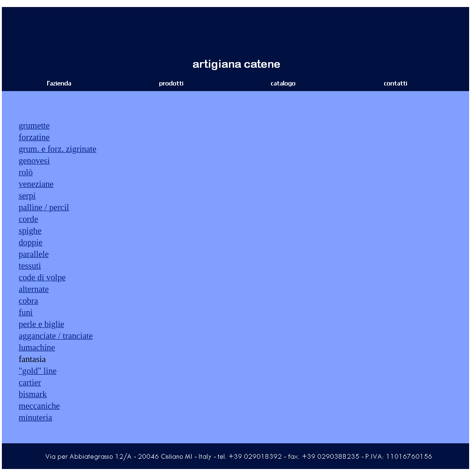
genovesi (34, 160)
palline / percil (44, 207)
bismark (33, 394)
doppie (31, 242)
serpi (27, 195)
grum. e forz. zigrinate (57, 149)
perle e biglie (41, 324)
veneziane (36, 184)
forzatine (34, 137)
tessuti (30, 266)
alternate (34, 289)
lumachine (37, 347)
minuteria (36, 417)
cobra (28, 301)
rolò (26, 172)
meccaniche (39, 406)
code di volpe (42, 277)
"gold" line (38, 371)
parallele (34, 254)
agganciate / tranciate (56, 336)
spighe (30, 231)
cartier (30, 382)
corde (28, 219)
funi (26, 312)
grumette (34, 125)
